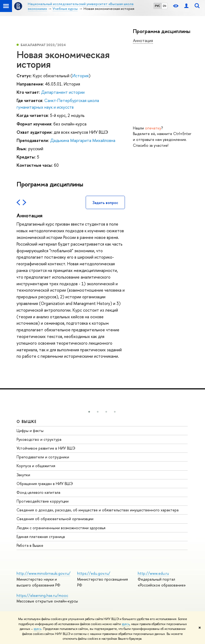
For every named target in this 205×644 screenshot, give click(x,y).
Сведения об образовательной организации (55, 519)
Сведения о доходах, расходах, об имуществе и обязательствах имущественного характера (98, 510)
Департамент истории (63, 92)
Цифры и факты (30, 431)
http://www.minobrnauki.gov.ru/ (44, 573)
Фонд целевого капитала (38, 492)
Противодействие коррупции (43, 501)
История (80, 76)
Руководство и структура (39, 439)
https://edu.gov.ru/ (94, 573)
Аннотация (143, 40)
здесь (126, 624)
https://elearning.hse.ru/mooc (42, 595)
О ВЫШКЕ (27, 421)
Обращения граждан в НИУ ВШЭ (45, 484)
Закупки (23, 475)
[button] (89, 412)
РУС (157, 6)
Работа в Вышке (30, 545)
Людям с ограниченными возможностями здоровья (61, 528)
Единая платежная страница (41, 537)
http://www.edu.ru (153, 573)
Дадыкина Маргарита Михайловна (83, 140)
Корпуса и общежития (36, 466)
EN (165, 6)
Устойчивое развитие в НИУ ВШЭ (46, 448)
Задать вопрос (105, 203)
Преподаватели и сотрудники (43, 457)
